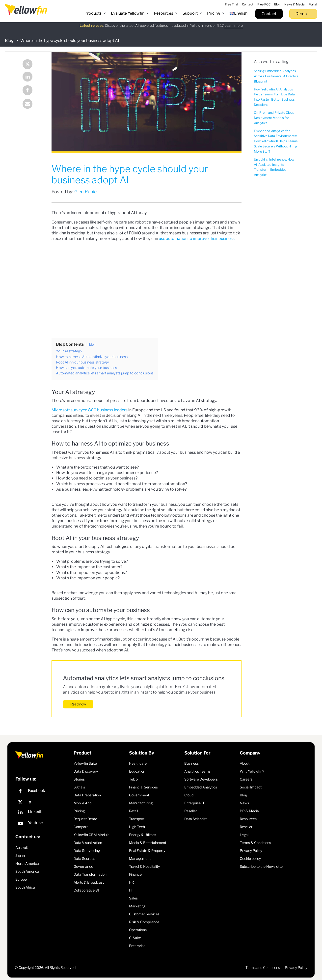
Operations (138, 930)
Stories (79, 779)
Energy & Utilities (143, 835)
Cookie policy (250, 858)
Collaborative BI (86, 890)
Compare (81, 827)
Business (191, 763)
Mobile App (82, 803)
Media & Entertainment (148, 843)
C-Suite (135, 938)
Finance (135, 874)
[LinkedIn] (43, 813)
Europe (21, 879)
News (244, 803)
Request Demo (85, 819)
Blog (9, 41)
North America (27, 863)
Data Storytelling (87, 851)
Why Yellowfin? (252, 771)
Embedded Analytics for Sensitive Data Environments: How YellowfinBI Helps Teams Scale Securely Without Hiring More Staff (276, 141)
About (245, 763)
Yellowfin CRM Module (92, 835)
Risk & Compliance (144, 922)
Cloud (189, 795)
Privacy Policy (251, 851)
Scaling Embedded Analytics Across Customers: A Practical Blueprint (277, 76)
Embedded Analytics (201, 787)
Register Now (204, 28)
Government (139, 795)
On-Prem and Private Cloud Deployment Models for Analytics (274, 118)
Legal (244, 835)
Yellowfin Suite (85, 763)
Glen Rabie (85, 192)
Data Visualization (88, 843)
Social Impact (251, 787)
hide (91, 345)
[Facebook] (43, 792)
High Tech (137, 827)
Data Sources (84, 858)
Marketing (137, 906)
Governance (83, 866)
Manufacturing (141, 803)
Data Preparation (87, 795)
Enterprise (137, 946)
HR (132, 882)
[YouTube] (43, 824)
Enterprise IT (194, 803)
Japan (20, 855)
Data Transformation (90, 874)
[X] (43, 802)
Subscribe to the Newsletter (262, 866)
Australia (22, 848)
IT (131, 890)
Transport (137, 819)
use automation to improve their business (197, 238)
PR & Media (249, 811)
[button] (95, 13)
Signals (79, 787)
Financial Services (143, 787)
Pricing (79, 811)
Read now (78, 704)
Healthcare (138, 763)
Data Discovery (86, 771)
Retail (134, 811)
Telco (133, 779)
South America (27, 871)
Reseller (191, 811)
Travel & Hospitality (144, 866)
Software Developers (201, 779)
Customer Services (144, 914)
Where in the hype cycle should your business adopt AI (70, 41)
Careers (246, 779)
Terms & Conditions (255, 843)
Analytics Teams (197, 771)
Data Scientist (195, 819)
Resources (248, 819)
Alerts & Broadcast (89, 882)
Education (137, 771)
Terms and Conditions (263, 967)
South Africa (25, 887)
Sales (133, 898)
